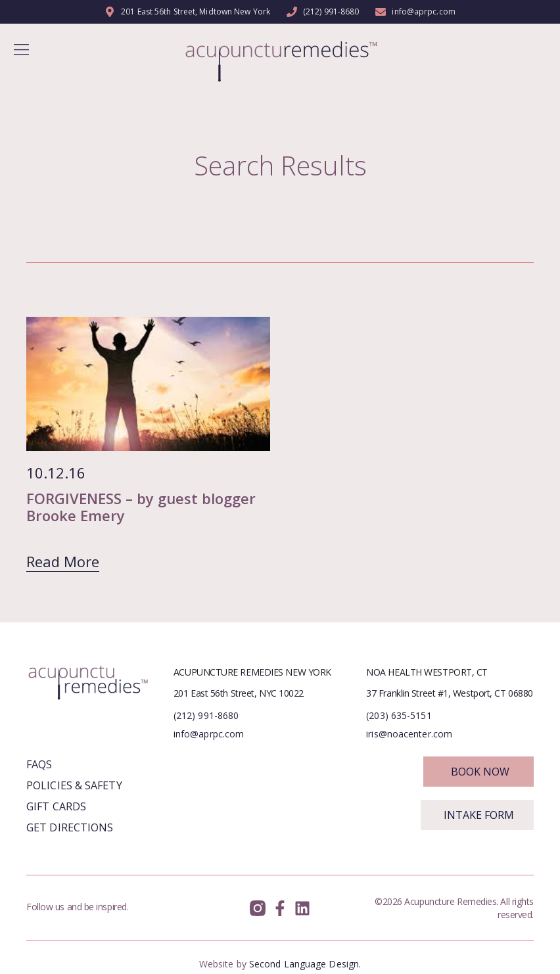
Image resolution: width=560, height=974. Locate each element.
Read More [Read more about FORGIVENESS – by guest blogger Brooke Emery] (63, 561)
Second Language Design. (305, 964)
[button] (21, 51)
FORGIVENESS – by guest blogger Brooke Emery (141, 507)
